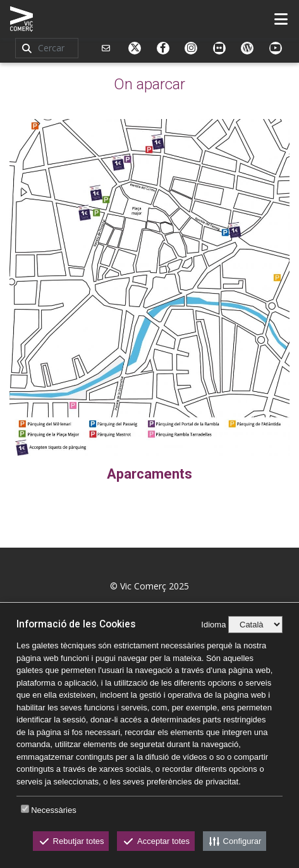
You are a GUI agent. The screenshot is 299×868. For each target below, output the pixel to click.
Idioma (213, 625)
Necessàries (54, 810)
